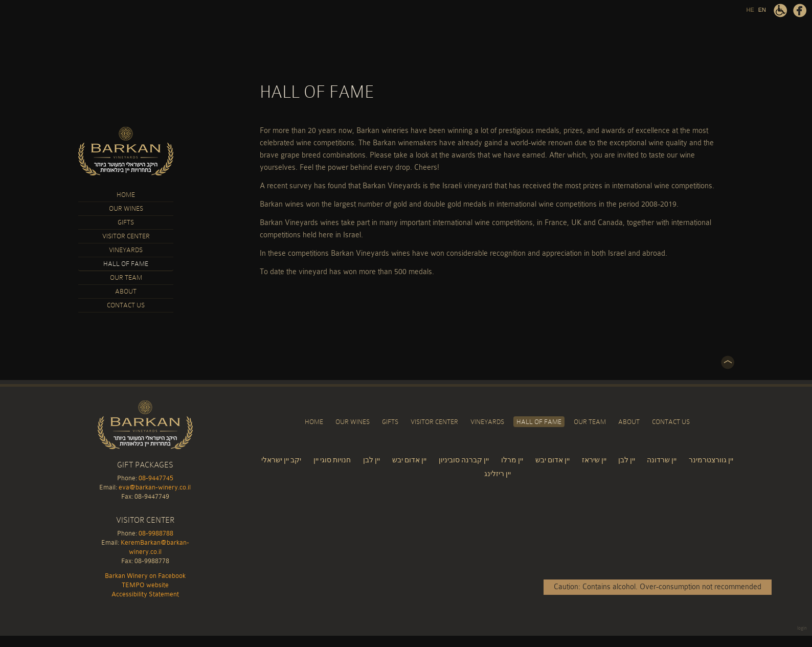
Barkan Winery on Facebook (800, 11)
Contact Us (126, 305)
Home (126, 195)
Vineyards (126, 250)
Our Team (126, 277)
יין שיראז (595, 460)
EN (762, 10)
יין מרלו (512, 460)
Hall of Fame (126, 264)
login (802, 628)
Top (728, 363)
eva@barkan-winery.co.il (155, 487)
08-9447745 (156, 478)
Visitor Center (126, 236)
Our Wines (126, 208)
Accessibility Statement (780, 11)
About (126, 291)
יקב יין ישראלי (281, 460)
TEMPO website (145, 585)
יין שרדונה (662, 460)
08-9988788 (156, 533)
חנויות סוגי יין (332, 460)
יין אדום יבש (409, 460)
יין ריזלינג (498, 474)
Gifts (126, 222)
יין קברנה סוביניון (464, 460)
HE (750, 10)
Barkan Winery (126, 151)
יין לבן (371, 460)
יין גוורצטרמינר (711, 460)
